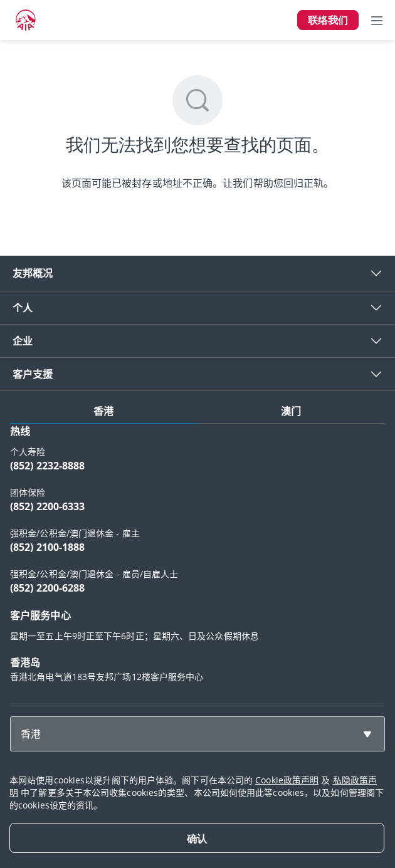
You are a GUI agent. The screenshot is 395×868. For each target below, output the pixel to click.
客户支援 (33, 374)
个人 (23, 308)
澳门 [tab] (291, 411)
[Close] (197, 838)
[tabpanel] (197, 560)
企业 (23, 341)
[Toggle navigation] (377, 20)
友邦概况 (33, 273)
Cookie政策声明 (287, 780)
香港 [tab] (103, 411)
